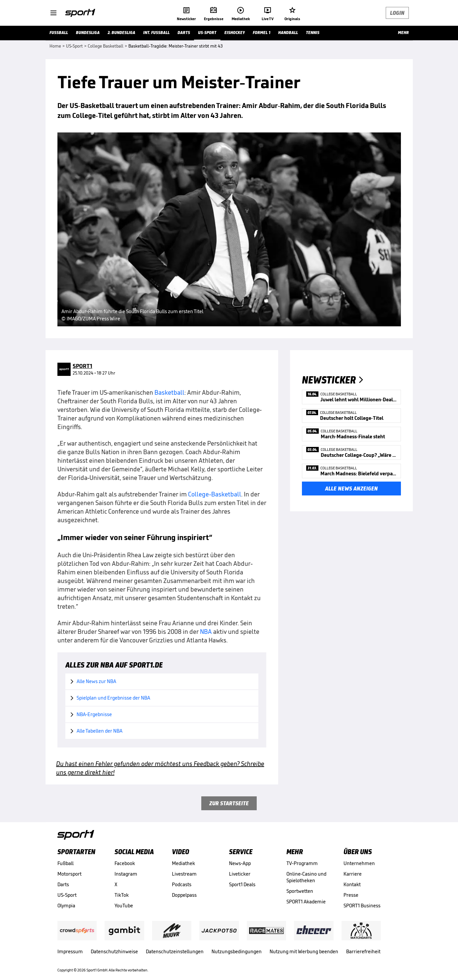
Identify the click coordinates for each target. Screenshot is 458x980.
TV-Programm (302, 863)
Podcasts (182, 884)
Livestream (184, 874)
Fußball (65, 863)
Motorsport (69, 874)
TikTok (122, 895)
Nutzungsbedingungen (237, 951)
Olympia (66, 906)
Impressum (70, 951)
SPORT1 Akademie (306, 902)
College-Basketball (215, 494)
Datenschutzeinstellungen (175, 951)
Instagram (126, 874)
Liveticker (240, 874)
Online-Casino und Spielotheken (306, 877)
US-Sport (67, 895)
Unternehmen (359, 863)
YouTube (124, 906)
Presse (351, 895)
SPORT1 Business (362, 906)
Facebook (125, 863)
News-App (240, 863)
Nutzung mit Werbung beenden (304, 951)
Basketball (169, 392)
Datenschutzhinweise (114, 951)
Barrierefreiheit (363, 951)
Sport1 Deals (242, 884)
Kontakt (352, 884)
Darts (63, 884)
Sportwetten (300, 891)
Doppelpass (184, 895)
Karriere (353, 874)
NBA (206, 632)
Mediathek (183, 863)
